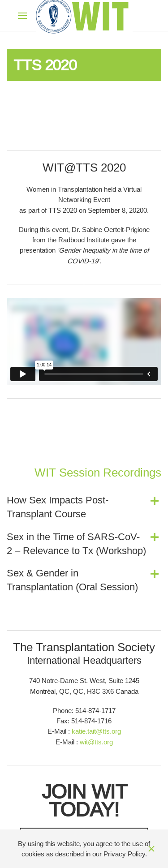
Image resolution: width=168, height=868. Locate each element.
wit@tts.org (96, 742)
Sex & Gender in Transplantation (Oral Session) (72, 580)
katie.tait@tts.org (96, 731)
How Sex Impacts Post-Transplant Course (58, 507)
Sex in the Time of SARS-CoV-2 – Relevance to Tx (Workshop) (76, 544)
